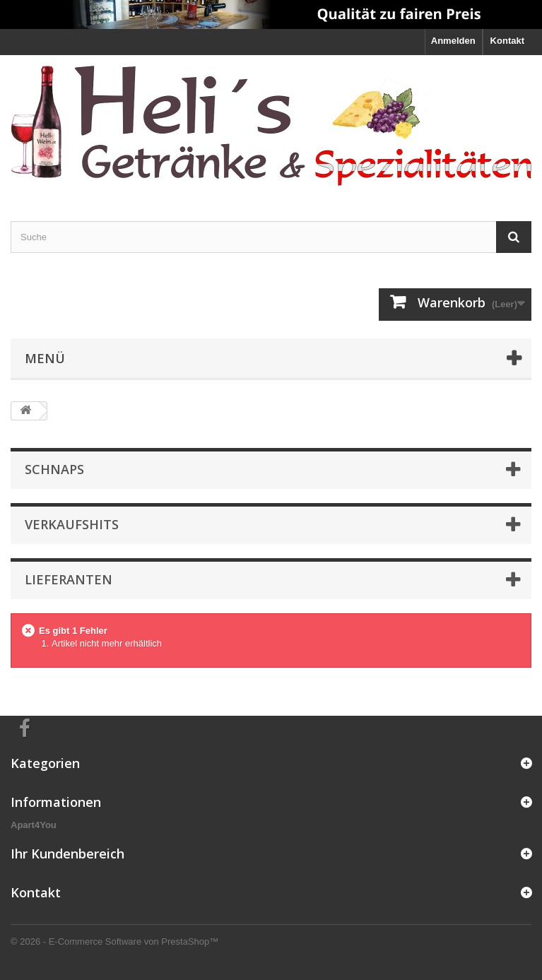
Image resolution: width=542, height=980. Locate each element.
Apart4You (34, 825)
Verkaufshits (72, 524)
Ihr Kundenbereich (67, 854)
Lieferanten (69, 579)
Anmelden (453, 41)
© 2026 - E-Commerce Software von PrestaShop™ (114, 941)
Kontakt (507, 41)
